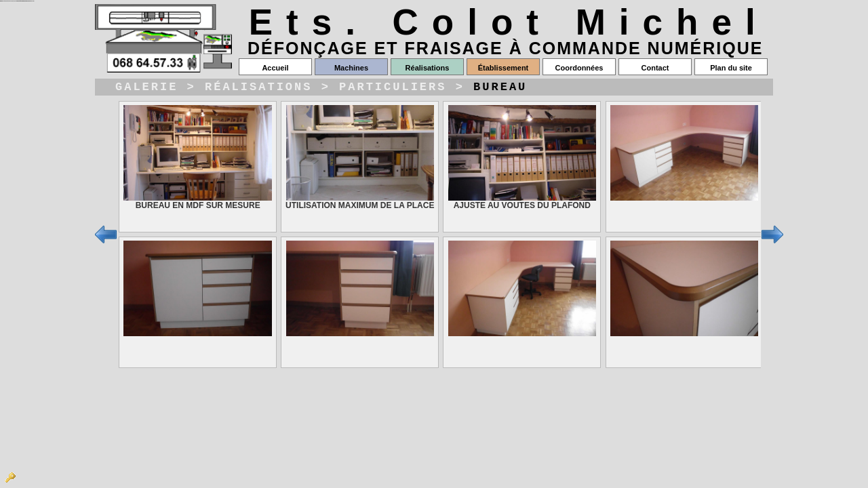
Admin (10, 478)
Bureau (500, 88)
